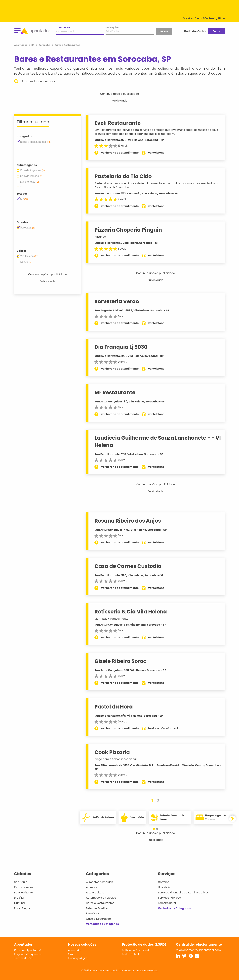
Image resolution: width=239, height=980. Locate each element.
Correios (164, 882)
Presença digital (78, 958)
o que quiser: (63, 27)
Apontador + (76, 950)
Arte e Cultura (95, 893)
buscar (164, 31)
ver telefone (156, 153)
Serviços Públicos (169, 898)
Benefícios (93, 913)
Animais (91, 887)
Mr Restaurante (115, 392)
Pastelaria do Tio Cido (123, 176)
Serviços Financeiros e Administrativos (183, 893)
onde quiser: (113, 27)
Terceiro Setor (167, 903)
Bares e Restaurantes (100, 903)
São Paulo (21, 882)
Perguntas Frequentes (28, 954)
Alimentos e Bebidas (100, 882)
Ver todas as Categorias (102, 924)
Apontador (21, 45)
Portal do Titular (132, 954)
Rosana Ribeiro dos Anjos (128, 521)
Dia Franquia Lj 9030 (121, 347)
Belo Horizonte (23, 893)
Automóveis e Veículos (101, 898)
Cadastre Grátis (195, 31)
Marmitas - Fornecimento (111, 619)
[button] (154, 829)
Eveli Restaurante (118, 123)
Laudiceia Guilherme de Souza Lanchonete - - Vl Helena (158, 441)
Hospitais (164, 887)
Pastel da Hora (114, 707)
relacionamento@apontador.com (198, 950)
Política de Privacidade (136, 950)
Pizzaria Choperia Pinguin (128, 230)
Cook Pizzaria (112, 752)
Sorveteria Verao (117, 301)
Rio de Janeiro (23, 887)
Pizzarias (100, 237)
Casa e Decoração (98, 919)
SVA (70, 954)
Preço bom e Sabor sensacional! (116, 759)
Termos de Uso (23, 958)
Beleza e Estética (97, 908)
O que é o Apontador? (28, 950)
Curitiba (19, 903)
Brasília (19, 898)
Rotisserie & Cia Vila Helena (131, 612)
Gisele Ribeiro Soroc (120, 661)
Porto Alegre (22, 908)
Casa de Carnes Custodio (128, 566)
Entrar (217, 31)
